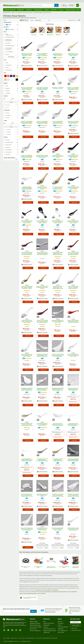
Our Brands (61, 623)
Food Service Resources (49, 629)
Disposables (54, 10)
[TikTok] (16, 630)
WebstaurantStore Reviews (50, 631)
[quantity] (22, 69)
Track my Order (76, 625)
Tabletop (47, 10)
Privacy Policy (14, 638)
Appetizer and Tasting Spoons (25, 567)
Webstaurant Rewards (35, 623)
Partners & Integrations (35, 631)
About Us (60, 621)
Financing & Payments (63, 627)
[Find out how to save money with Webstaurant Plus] (24, 58)
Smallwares (29, 10)
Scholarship (61, 629)
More (79, 10)
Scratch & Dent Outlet (49, 623)
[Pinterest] (20, 630)
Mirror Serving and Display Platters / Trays (51, 567)
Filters (5, 20)
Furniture (61, 10)
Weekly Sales (47, 625)
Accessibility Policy (30, 638)
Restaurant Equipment (10, 10)
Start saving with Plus (50, 612)
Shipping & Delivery (76, 630)
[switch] (78, 20)
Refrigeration (21, 10)
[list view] (26, 20)
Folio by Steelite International (30, 593)
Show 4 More (11, 57)
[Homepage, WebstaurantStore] (14, 5)
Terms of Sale (6, 638)
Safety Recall (47, 632)
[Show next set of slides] (80, 562)
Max (13, 98)
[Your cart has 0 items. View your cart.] (79, 5)
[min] (7, 100)
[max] (15, 100)
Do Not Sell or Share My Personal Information (47, 638)
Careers (60, 625)
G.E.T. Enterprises (42, 593)
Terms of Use (22, 638)
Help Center (76, 622)
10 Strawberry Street (49, 592)
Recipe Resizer (33, 629)
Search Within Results (9, 158)
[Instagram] (4, 630)
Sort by (32, 20)
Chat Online (74, 628)
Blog (45, 621)
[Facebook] (12, 630)
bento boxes (38, 590)
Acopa (43, 592)
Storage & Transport (70, 10)
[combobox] (41, 5)
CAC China (69, 592)
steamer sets (56, 590)
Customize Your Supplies (36, 627)
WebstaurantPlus (34, 621)
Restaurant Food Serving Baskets (64, 567)
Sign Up (33, 611)
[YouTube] (8, 630)
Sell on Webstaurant (63, 631)
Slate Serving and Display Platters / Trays (77, 567)
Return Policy (61, 632)
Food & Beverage (38, 10)
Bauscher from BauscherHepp (60, 592)
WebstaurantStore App (35, 625)
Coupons (46, 627)
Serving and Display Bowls (38, 567)
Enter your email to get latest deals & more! (16, 609)
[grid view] (22, 20)
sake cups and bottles (46, 590)
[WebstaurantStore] (16, 619)
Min (5, 98)
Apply (11, 102)
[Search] (16, 160)
